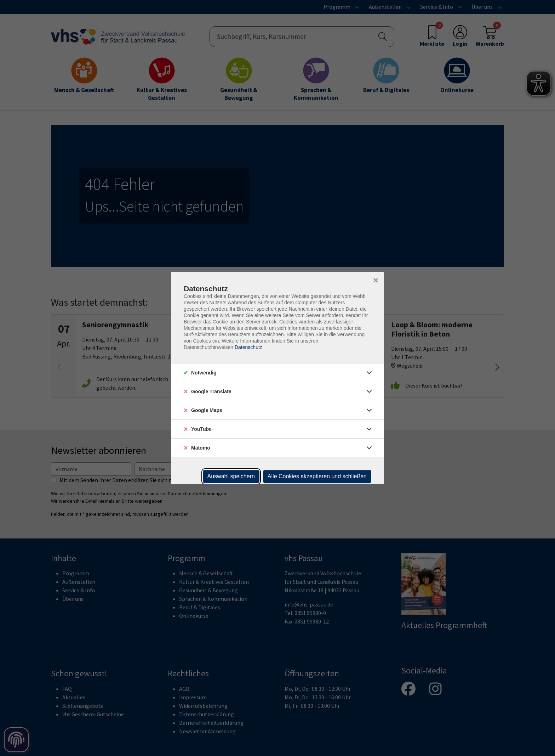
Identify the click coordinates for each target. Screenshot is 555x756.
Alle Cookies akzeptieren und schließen (317, 476)
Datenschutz (248, 347)
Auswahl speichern (231, 476)
